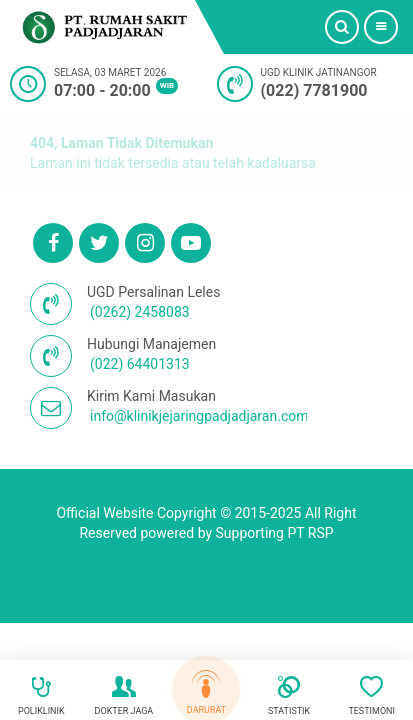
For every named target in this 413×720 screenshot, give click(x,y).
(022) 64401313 (140, 364)
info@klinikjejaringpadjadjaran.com (199, 416)
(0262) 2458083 (140, 312)
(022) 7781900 (314, 90)
